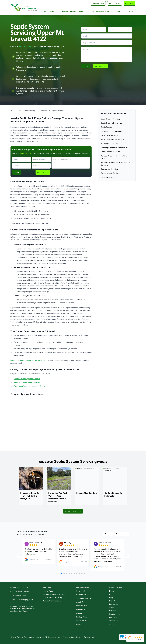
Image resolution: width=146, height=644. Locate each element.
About (112, 624)
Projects (112, 601)
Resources (113, 604)
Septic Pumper (107, 127)
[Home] (24, 8)
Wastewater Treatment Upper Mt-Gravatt (30, 386)
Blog (111, 598)
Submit (86, 66)
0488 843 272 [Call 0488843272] (98, 3)
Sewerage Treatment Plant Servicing (115, 148)
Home (112, 591)
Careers (112, 607)
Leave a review (122, 534)
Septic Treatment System (111, 152)
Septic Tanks (49, 11)
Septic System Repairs (110, 144)
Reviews (112, 611)
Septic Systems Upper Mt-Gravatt (27, 379)
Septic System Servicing (100, 11)
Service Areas (115, 614)
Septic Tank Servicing (109, 135)
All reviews (108, 534)
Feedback (113, 617)
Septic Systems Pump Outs (111, 123)
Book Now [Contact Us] (129, 3)
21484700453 (21, 596)
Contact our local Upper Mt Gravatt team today (28, 360)
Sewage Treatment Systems (72, 11)
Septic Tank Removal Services (113, 139)
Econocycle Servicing (109, 169)
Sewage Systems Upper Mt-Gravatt (27, 382)
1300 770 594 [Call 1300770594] (115, 3)
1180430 (27, 591)
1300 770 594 (25, 46)
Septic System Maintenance (112, 131)
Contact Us (114, 621)
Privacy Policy (90, 637)
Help (119, 11)
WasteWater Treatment (52, 601)
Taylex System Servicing (110, 173)
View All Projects (73, 511)
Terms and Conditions (72, 637)
